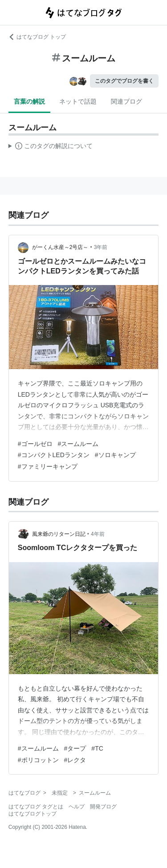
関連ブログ (126, 101)
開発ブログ (103, 807)
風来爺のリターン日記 (59, 534)
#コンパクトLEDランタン (54, 455)
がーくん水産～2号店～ (60, 247)
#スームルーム (78, 444)
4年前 (98, 534)
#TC (97, 748)
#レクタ (75, 760)
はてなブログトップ (33, 814)
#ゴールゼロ (35, 444)
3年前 (101, 247)
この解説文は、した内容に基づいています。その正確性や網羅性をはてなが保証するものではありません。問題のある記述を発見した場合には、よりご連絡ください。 (51, 147)
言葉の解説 (29, 101)
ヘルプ (77, 807)
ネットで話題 (78, 101)
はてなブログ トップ (37, 37)
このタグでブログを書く (124, 81)
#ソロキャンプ (115, 455)
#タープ (75, 748)
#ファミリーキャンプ (48, 466)
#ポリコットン (38, 760)
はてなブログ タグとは (36, 807)
